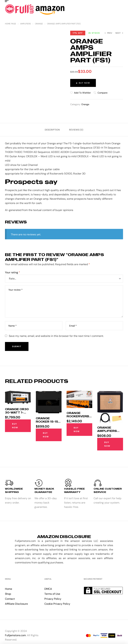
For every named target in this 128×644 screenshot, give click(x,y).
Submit (17, 346)
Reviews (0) (76, 130)
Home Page (11, 24)
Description (52, 130)
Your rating (13, 272)
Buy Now (84, 83)
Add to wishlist (82, 93)
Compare (102, 93)
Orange (39, 24)
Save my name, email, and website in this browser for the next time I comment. (56, 336)
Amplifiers (26, 24)
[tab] (52, 130)
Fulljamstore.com (15, 635)
